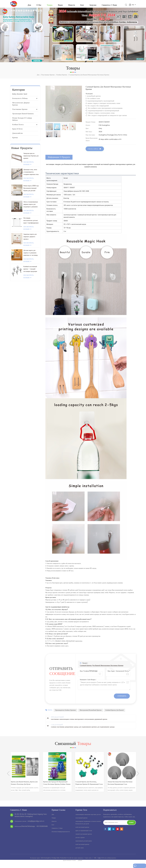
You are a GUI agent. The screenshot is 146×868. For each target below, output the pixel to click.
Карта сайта (88, 860)
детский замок (80, 850)
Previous (8, 776)
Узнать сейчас (93, 152)
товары (54, 820)
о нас (39, 5)
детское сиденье (80, 840)
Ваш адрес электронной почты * (119, 673)
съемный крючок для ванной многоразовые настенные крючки (102, 668)
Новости (72, 5)
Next (138, 776)
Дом (29, 5)
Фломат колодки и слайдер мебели (22, 122)
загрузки (93, 5)
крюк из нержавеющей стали (84, 833)
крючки (15, 140)
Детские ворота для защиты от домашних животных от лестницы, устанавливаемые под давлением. (31, 255)
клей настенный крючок (82, 829)
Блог (82, 5)
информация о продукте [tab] (59, 159)
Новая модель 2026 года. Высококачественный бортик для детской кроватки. (31, 191)
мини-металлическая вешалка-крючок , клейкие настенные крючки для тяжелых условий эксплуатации (24, 785)
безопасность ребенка (20, 101)
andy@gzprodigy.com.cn (36, 823)
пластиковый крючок (81, 820)
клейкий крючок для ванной (115, 712)
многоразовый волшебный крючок (91, 712)
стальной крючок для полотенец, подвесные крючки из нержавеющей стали (120, 785)
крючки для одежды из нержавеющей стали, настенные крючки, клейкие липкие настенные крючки (88, 785)
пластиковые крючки (48, 77)
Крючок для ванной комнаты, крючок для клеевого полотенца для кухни (57, 785)
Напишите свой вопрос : (88, 682)
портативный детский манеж (84, 843)
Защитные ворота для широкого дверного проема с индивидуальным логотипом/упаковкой (30, 239)
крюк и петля (17, 131)
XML (95, 860)
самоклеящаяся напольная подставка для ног (88, 817)
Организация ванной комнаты (23, 116)
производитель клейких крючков (65, 712)
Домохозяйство (18, 136)
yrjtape (80, 863)
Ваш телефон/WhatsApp (89, 673)
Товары (50, 5)
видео (60, 5)
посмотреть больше (28, 166)
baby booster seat (20, 97)
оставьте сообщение (137, 866)
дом (53, 817)
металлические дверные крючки (21, 106)
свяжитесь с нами (109, 5)
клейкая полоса (18, 127)
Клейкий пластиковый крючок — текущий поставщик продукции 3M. (30, 272)
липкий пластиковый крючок (84, 836)
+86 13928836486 (42, 829)
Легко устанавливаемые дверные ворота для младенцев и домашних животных (31, 207)
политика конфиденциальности (61, 834)
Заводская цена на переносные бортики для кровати (31, 158)
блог (53, 827)
